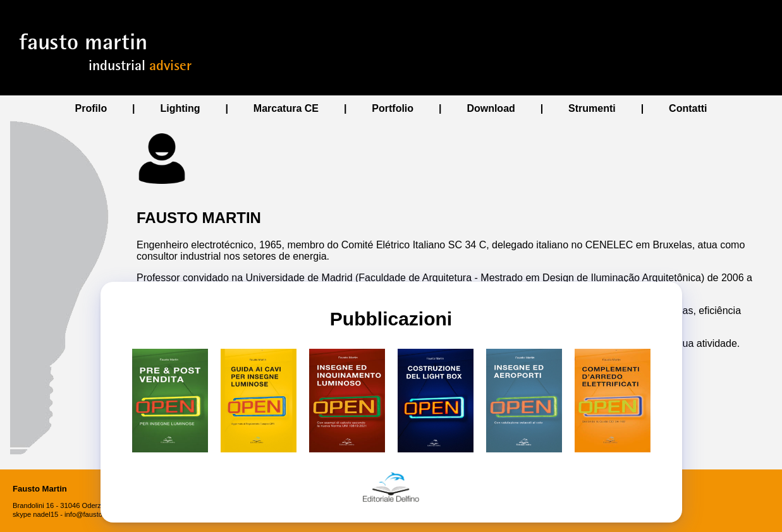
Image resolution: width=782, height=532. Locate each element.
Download (491, 108)
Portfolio (393, 108)
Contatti (688, 108)
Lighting (180, 108)
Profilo (91, 108)
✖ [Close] (120, 509)
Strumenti (592, 108)
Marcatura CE (286, 108)
